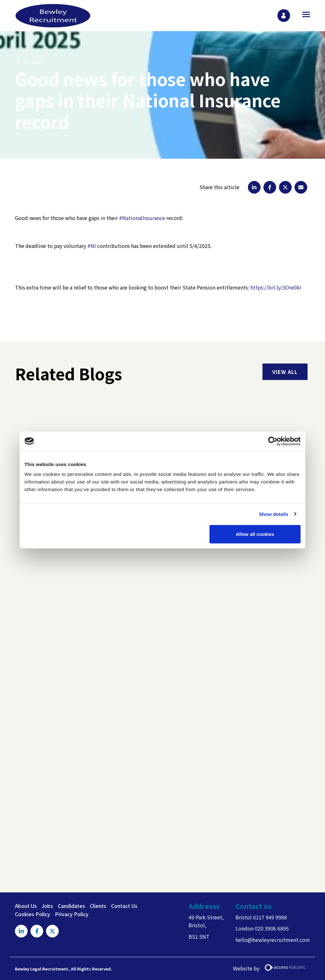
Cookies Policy (33, 914)
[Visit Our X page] (52, 931)
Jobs (47, 906)
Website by (272, 969)
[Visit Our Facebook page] (37, 931)
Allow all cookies (255, 534)
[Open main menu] (304, 14)
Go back (34, 62)
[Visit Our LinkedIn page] (21, 931)
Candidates (71, 906)
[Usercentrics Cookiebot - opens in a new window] (273, 441)
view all (285, 372)
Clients (98, 906)
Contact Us (124, 906)
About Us (26, 906)
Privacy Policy (72, 914)
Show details (274, 514)
